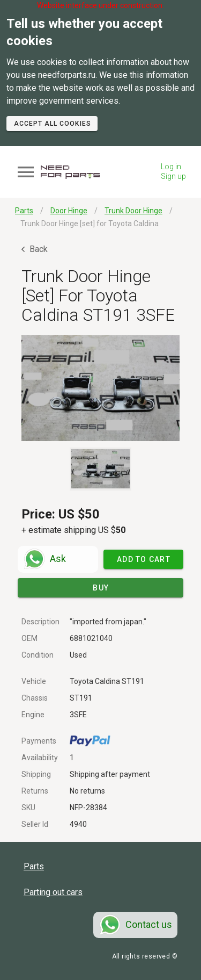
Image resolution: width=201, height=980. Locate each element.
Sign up (173, 176)
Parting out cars (53, 892)
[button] (100, 388)
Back (35, 249)
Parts (34, 866)
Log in (171, 167)
